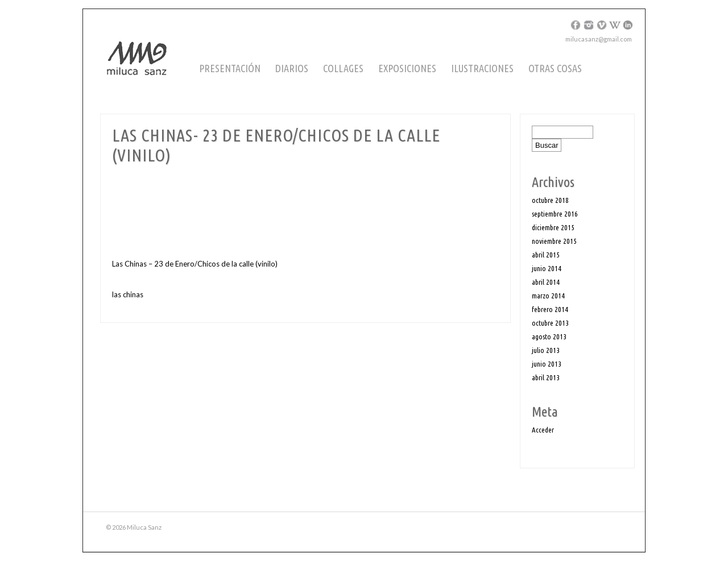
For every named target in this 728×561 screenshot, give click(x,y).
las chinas (128, 294)
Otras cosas (555, 68)
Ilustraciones (482, 68)
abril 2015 (546, 255)
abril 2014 (546, 282)
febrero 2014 (550, 309)
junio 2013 (547, 364)
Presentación (230, 68)
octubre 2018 (550, 200)
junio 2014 (547, 268)
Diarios (292, 68)
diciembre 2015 (553, 227)
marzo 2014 (548, 296)
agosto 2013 (549, 336)
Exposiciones (407, 68)
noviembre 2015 (554, 241)
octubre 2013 (550, 323)
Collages (343, 68)
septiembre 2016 (555, 214)
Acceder (543, 430)
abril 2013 (546, 377)
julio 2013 (546, 350)
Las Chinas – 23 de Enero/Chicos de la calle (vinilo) (195, 264)
